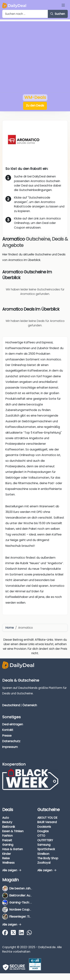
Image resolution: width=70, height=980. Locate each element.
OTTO (41, 836)
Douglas (43, 831)
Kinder (7, 854)
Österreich (30, 705)
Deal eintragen (13, 724)
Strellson (43, 854)
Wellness (8, 863)
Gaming (8, 845)
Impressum (10, 747)
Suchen (58, 14)
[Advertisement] (35, 56)
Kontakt (8, 730)
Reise (6, 858)
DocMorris (44, 827)
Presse (7, 736)
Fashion (7, 836)
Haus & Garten (13, 849)
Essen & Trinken (13, 831)
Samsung (44, 845)
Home (10, 628)
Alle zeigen (12, 870)
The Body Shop (48, 858)
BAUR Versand (47, 822)
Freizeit (7, 840)
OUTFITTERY (45, 840)
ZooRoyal (44, 863)
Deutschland (11, 705)
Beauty (7, 822)
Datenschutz (11, 741)
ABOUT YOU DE (47, 818)
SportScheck (46, 849)
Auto (6, 818)
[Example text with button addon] (25, 14)
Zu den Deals (35, 105)
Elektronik (9, 827)
